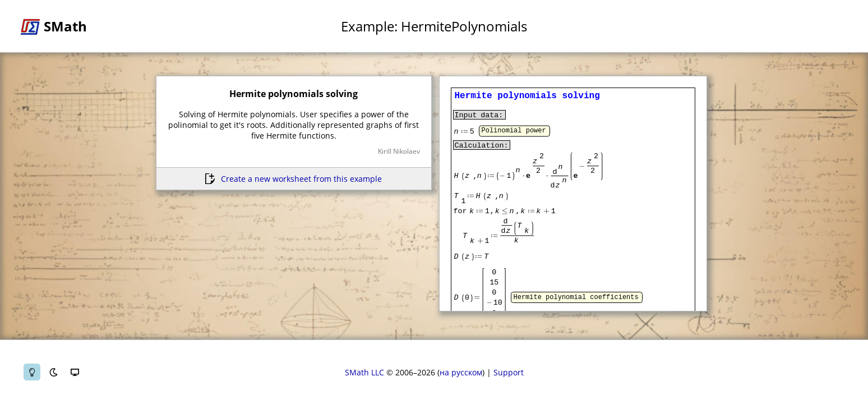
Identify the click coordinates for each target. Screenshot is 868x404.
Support (509, 372)
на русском (461, 372)
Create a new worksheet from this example (301, 179)
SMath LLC (364, 372)
